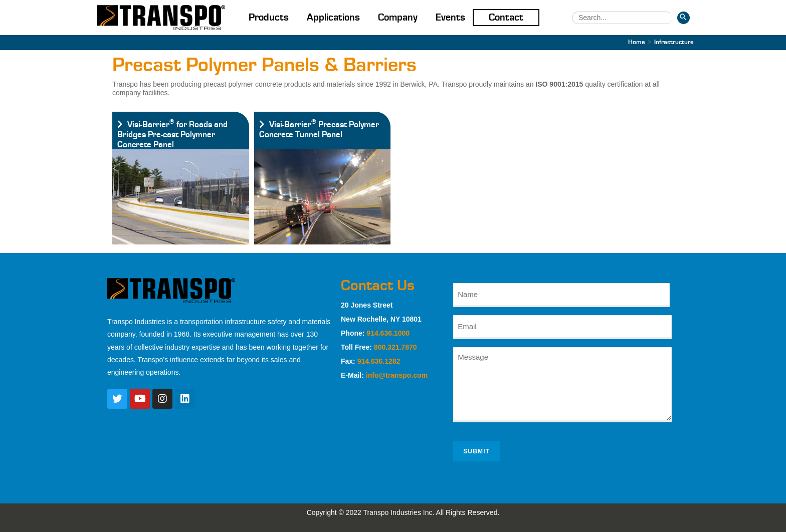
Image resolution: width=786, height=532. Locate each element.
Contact (506, 18)
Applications (333, 18)
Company (398, 18)
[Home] (637, 42)
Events (450, 18)
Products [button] (269, 18)
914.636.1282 (379, 361)
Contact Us (378, 286)
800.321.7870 (396, 347)
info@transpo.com (397, 375)
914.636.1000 (388, 333)
